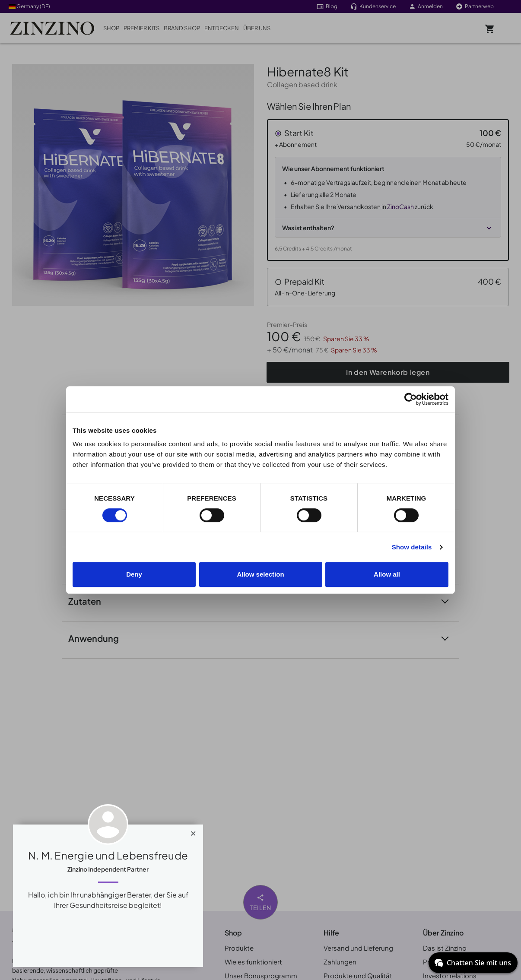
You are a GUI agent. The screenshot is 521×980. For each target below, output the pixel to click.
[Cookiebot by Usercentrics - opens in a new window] (411, 399)
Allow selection (260, 574)
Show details (412, 547)
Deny (134, 574)
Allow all (387, 574)
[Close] (193, 831)
